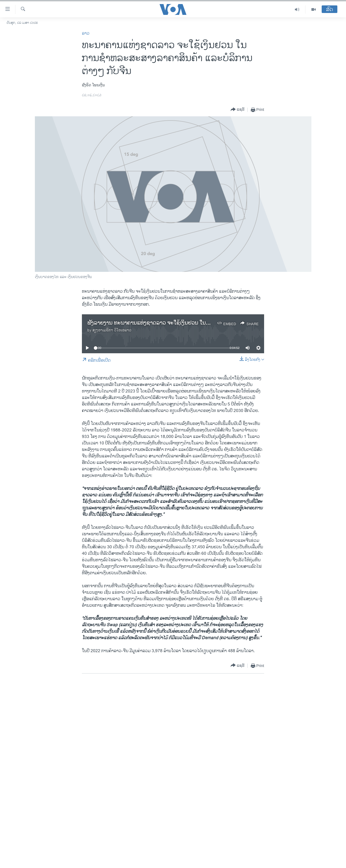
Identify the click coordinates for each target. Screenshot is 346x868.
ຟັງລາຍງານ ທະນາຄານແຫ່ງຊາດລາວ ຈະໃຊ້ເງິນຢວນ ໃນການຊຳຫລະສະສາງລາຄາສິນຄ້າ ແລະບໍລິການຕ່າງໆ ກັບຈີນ (208, 323)
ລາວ (86, 33)
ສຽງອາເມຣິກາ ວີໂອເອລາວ (112, 330)
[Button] (238, 110)
